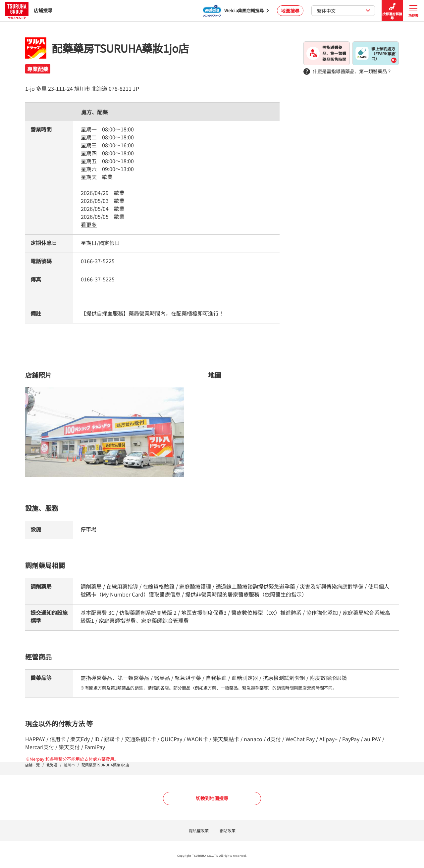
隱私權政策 (199, 830)
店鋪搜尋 (29, 10)
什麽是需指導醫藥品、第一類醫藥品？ (347, 71)
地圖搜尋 (290, 11)
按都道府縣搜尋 (392, 11)
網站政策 (228, 830)
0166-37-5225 (98, 261)
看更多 (89, 224)
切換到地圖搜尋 (212, 798)
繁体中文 (344, 11)
